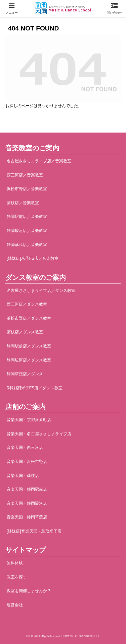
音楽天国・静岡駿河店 (27, 503)
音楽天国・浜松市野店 (27, 462)
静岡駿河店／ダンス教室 (29, 360)
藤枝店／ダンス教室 (25, 332)
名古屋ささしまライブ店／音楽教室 (39, 161)
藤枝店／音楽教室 (23, 203)
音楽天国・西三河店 (25, 448)
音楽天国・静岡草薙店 (27, 517)
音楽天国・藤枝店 (23, 476)
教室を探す (17, 577)
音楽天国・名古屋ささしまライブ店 (39, 434)
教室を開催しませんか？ (29, 591)
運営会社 (15, 605)
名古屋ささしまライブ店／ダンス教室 (41, 291)
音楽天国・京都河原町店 (29, 420)
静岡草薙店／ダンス (25, 374)
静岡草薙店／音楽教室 (27, 245)
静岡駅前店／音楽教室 (27, 217)
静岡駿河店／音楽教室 (27, 231)
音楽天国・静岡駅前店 (27, 489)
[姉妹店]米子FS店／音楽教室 (33, 258)
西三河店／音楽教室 (25, 175)
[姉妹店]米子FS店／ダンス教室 (35, 388)
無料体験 (15, 563)
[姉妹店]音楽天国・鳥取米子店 (34, 531)
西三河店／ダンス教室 (27, 304)
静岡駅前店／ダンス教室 (29, 346)
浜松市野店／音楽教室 (27, 189)
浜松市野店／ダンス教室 (29, 318)
